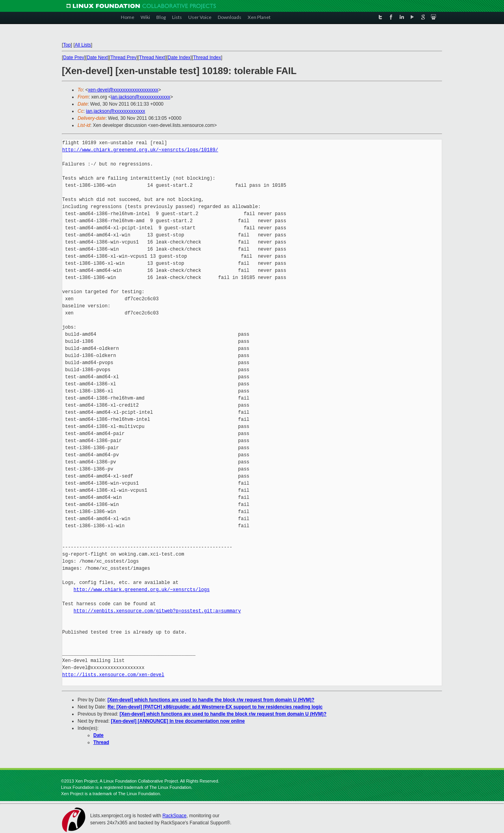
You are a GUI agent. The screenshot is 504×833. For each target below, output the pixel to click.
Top (67, 45)
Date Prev (73, 58)
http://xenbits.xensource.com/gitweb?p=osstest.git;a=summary (157, 611)
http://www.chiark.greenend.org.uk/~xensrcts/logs (142, 590)
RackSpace (174, 816)
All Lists (83, 45)
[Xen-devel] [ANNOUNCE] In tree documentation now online (178, 721)
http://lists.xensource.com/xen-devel (113, 675)
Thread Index (207, 58)
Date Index (179, 58)
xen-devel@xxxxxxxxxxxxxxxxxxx (123, 90)
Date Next (97, 58)
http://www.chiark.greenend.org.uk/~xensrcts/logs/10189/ (140, 150)
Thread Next (152, 58)
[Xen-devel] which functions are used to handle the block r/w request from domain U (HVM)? (211, 700)
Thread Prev (123, 58)
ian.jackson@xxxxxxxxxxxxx (141, 97)
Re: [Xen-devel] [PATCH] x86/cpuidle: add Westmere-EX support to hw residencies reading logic (215, 707)
